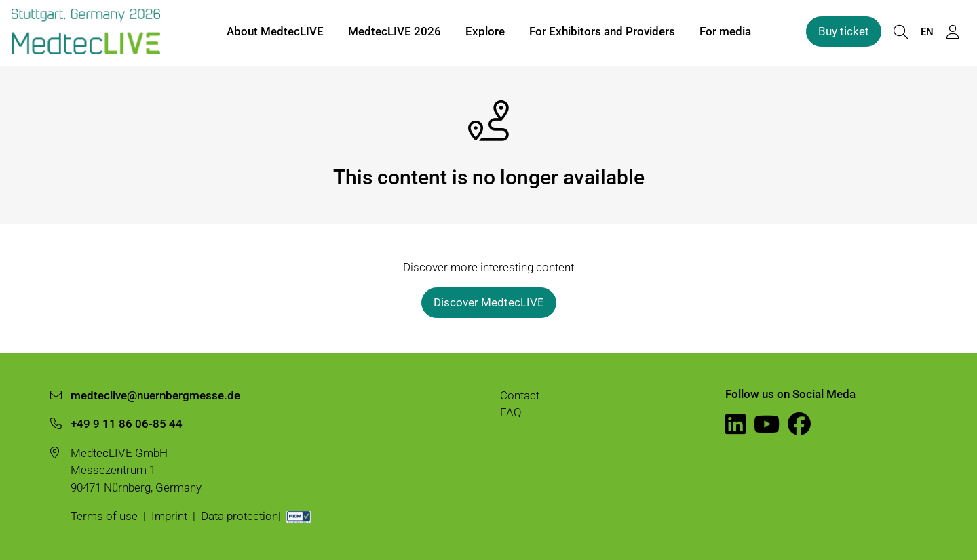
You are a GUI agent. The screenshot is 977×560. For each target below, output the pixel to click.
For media (725, 33)
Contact (520, 395)
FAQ (511, 412)
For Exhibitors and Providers (602, 33)
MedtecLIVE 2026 (395, 33)
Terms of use (104, 516)
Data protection (240, 516)
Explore (485, 33)
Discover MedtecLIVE (489, 302)
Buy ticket (844, 33)
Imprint (169, 516)
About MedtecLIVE (275, 33)
